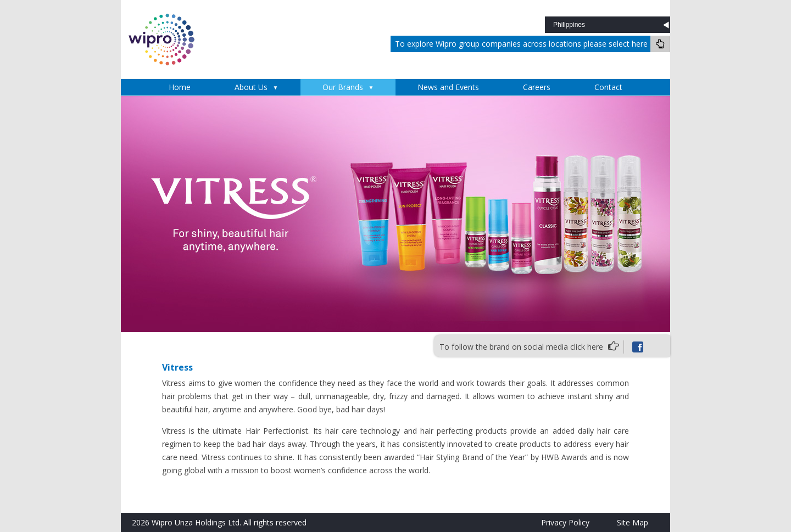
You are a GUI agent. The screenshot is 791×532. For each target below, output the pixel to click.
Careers (537, 87)
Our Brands (343, 87)
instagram (658, 347)
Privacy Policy (565, 522)
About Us (251, 87)
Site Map (633, 522)
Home (180, 87)
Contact (608, 87)
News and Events (448, 87)
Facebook (638, 347)
